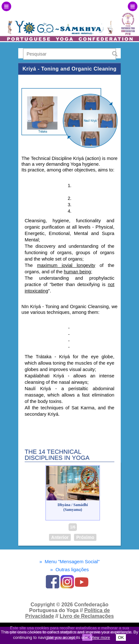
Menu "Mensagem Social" (69, 561)
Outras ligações (70, 569)
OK (121, 637)
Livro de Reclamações (87, 616)
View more (100, 637)
